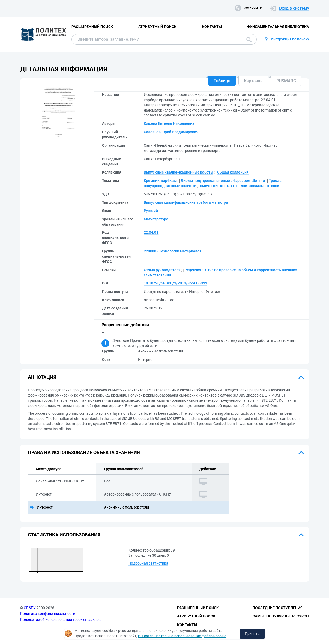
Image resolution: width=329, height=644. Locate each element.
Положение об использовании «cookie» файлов (60, 620)
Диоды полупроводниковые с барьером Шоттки (223, 181)
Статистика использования (64, 535)
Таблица (222, 81)
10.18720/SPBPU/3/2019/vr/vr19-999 (175, 283)
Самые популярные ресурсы (281, 616)
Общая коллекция (233, 172)
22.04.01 (151, 232)
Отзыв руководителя (162, 270)
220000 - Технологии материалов (173, 251)
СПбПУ (29, 608)
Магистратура (156, 219)
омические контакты (219, 186)
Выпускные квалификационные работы (178, 172)
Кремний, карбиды (160, 181)
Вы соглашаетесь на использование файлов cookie (182, 636)
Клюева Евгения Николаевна (169, 123)
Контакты (212, 27)
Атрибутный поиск (157, 27)
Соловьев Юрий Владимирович (171, 132)
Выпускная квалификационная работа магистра (186, 202)
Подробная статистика (148, 563)
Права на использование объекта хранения (84, 452)
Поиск (249, 40)
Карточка (253, 81)
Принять (252, 634)
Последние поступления (277, 608)
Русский (151, 211)
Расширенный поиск (92, 27)
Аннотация (42, 377)
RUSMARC (286, 81)
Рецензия (193, 270)
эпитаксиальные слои (260, 186)
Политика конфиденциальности (48, 614)
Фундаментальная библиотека (278, 27)
